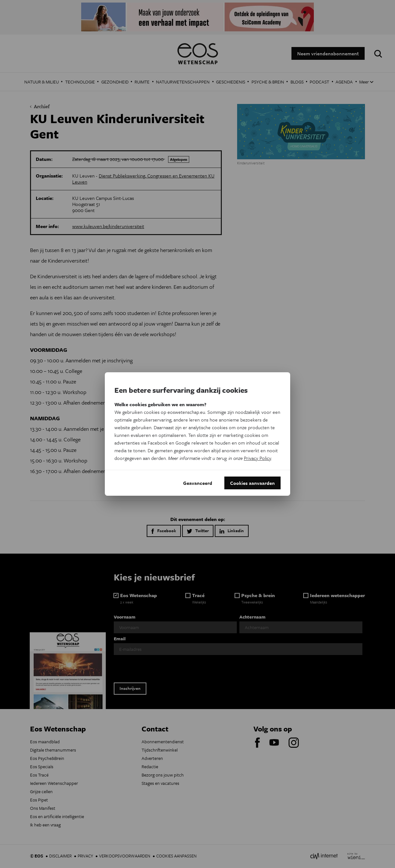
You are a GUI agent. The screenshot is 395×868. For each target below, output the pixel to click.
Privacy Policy (257, 458)
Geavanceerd (198, 483)
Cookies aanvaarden (252, 483)
